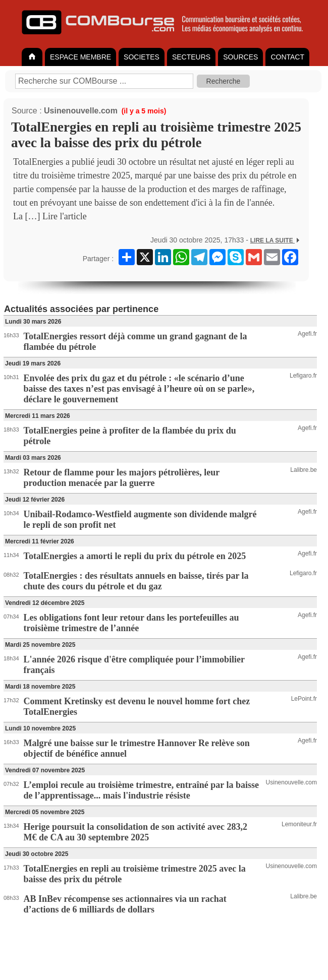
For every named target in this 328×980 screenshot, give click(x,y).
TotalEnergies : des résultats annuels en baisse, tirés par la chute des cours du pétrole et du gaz (136, 581)
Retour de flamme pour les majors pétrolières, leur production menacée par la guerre (122, 478)
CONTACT (287, 57)
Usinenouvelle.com (81, 111)
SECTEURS (191, 57)
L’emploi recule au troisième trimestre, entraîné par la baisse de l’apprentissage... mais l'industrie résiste (141, 790)
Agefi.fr (307, 334)
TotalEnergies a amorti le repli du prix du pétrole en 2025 (135, 556)
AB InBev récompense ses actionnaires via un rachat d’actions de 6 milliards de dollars (125, 904)
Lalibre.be (304, 470)
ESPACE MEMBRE (80, 57)
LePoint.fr (304, 699)
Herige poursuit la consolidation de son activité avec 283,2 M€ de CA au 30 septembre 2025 (135, 832)
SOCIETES (142, 57)
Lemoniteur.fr (299, 824)
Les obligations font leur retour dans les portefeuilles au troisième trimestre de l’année (131, 623)
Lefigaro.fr (303, 376)
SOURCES (240, 57)
